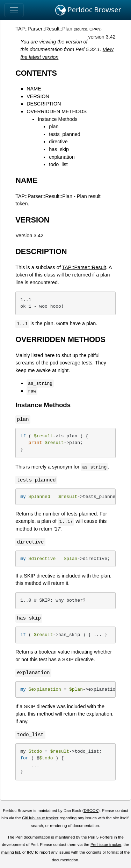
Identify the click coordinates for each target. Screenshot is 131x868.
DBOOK (91, 811)
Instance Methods (58, 119)
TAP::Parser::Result (84, 267)
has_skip (59, 149)
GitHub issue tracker (40, 818)
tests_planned (65, 134)
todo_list (58, 164)
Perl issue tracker (106, 845)
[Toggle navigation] (14, 10)
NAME (34, 89)
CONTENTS (36, 73)
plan (54, 127)
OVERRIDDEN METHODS (57, 111)
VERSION (38, 96)
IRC (30, 852)
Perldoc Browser (88, 10)
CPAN (95, 29)
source (81, 29)
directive (58, 142)
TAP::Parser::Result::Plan (44, 29)
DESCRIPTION (44, 104)
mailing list (10, 852)
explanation (62, 157)
